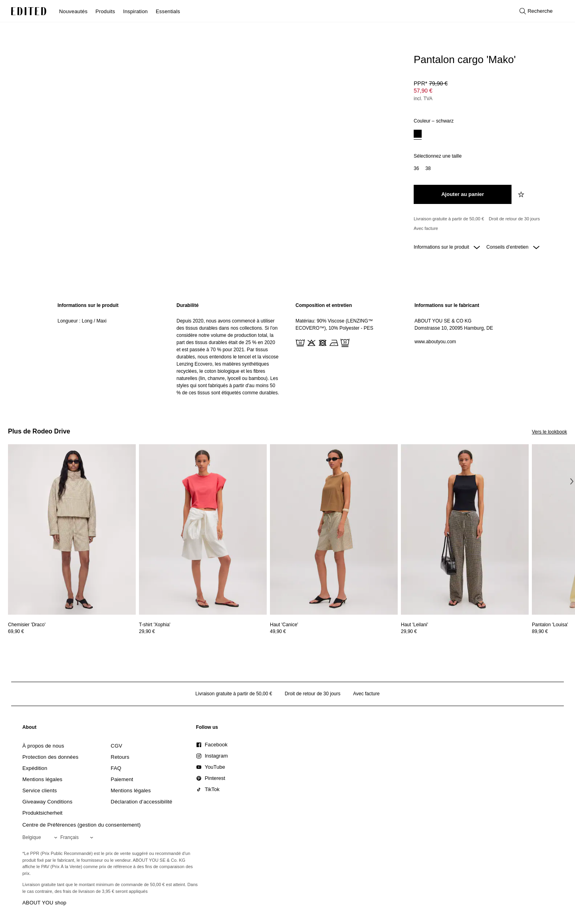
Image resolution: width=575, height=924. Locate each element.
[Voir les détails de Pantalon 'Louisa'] (550, 625)
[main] (287, 349)
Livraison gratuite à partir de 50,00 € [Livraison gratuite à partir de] (449, 219)
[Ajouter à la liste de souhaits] (522, 194)
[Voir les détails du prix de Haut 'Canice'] (334, 631)
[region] (109, 349)
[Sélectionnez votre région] (41, 837)
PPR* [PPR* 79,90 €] (431, 83)
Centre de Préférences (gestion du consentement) (81, 825)
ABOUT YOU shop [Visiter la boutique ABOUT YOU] (44, 903)
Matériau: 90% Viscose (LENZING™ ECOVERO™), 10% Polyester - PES (334, 324)
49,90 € (278, 631)
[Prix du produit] (487, 92)
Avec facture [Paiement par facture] (426, 228)
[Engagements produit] (487, 224)
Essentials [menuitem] (168, 11)
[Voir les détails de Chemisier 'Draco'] (72, 529)
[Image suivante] (572, 481)
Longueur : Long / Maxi (82, 321)
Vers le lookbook (549, 432)
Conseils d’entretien (513, 247)
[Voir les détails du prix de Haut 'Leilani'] (465, 631)
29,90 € (147, 631)
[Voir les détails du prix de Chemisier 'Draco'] (72, 631)
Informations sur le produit (447, 247)
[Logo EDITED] (29, 11)
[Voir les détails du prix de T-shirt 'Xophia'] (203, 631)
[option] (418, 135)
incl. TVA (423, 99)
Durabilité (187, 305)
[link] (30, 729)
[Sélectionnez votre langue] (78, 837)
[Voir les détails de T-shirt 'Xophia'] (203, 529)
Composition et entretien (324, 305)
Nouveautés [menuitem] (73, 11)
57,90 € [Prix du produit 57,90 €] (423, 91)
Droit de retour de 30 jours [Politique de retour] (514, 219)
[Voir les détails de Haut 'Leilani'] (465, 529)
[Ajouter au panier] (463, 194)
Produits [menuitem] (105, 11)
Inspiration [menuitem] (135, 11)
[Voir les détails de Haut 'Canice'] (334, 529)
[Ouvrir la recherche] (536, 11)
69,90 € (16, 631)
